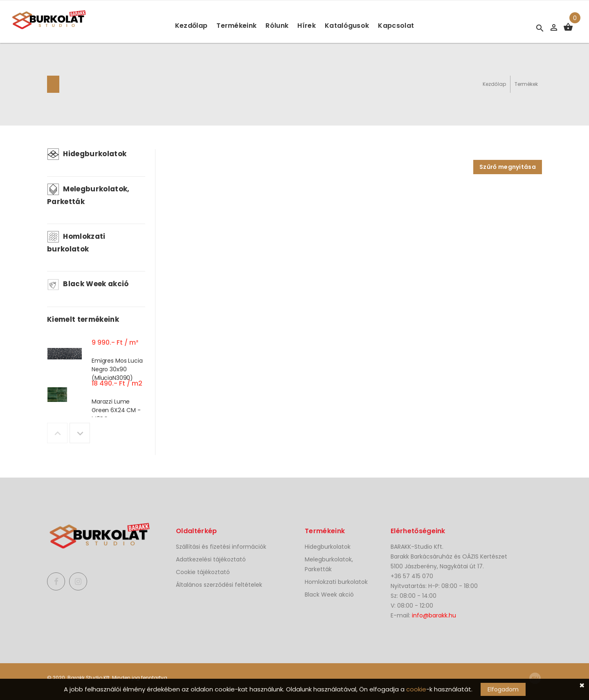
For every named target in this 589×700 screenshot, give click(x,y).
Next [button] (80, 433)
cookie (416, 689)
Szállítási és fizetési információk (221, 547)
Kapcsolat (396, 26)
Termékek (526, 84)
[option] (96, 356)
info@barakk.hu (434, 615)
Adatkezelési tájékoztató (211, 559)
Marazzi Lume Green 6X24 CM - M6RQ (116, 410)
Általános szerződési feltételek (219, 585)
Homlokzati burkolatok (336, 582)
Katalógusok (347, 26)
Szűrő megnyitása (508, 167)
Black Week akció (88, 284)
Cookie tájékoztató (203, 572)
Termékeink (236, 26)
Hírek (307, 26)
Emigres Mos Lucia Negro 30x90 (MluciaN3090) (117, 369)
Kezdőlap (191, 26)
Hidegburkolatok (87, 154)
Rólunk (277, 26)
